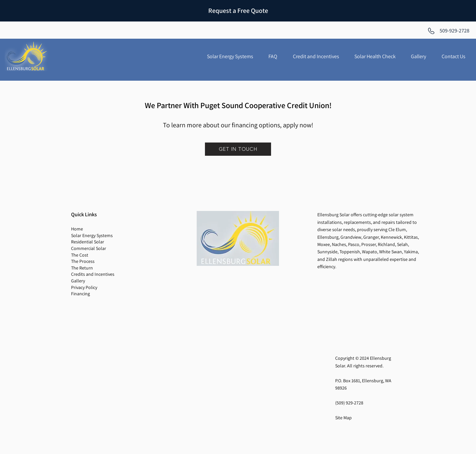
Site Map (343, 418)
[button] (273, 56)
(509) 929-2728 (349, 403)
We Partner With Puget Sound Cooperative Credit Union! (238, 105)
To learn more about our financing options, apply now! (238, 125)
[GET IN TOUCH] (238, 149)
